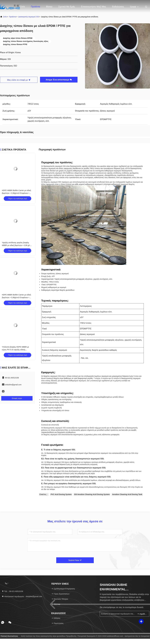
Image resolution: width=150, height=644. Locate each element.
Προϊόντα (35, 7)
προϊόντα (13, 17)
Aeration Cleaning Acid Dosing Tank (127, 494)
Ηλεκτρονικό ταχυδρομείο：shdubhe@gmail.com (22, 596)
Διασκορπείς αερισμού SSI (29, 17)
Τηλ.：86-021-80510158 (12, 591)
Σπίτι (23, 7)
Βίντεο (49, 7)
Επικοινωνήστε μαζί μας (94, 7)
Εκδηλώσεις (118, 7)
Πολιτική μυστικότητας (9, 636)
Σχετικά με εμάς (67, 7)
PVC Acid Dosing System (61, 494)
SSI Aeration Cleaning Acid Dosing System (92, 494)
